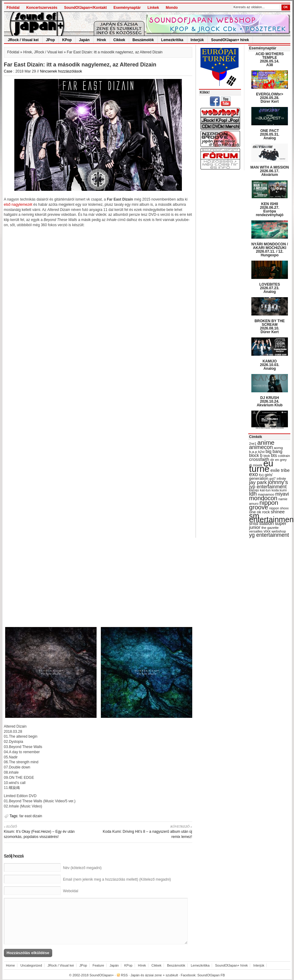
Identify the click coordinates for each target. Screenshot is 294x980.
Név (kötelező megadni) (82, 868)
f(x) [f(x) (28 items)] (261, 475)
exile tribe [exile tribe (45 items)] (280, 470)
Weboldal (71, 891)
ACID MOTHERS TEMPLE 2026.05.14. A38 (270, 59)
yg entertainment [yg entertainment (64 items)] (269, 535)
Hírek (101, 40)
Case (8, 71)
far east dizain (31, 816)
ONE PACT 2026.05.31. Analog (269, 134)
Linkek (153, 8)
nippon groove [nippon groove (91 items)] (264, 505)
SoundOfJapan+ (102, 975)
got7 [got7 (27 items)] (273, 479)
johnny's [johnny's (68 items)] (278, 482)
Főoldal (13, 8)
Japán (84, 40)
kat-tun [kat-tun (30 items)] (265, 490)
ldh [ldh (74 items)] (253, 494)
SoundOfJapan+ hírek (230, 40)
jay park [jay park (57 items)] (258, 482)
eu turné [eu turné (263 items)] (261, 466)
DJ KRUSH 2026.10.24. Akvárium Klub (270, 401)
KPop (67, 40)
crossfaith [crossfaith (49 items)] (259, 459)
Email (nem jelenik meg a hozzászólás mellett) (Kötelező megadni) (117, 879)
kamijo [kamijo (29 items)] (254, 490)
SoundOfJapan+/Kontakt (85, 8)
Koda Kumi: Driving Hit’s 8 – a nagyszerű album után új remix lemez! (147, 831)
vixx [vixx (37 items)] (267, 531)
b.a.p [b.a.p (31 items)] (253, 452)
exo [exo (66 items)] (254, 474)
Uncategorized (31, 965)
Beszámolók (143, 40)
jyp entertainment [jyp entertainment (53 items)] (268, 486)
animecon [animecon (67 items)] (261, 447)
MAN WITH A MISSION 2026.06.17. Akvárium (270, 171)
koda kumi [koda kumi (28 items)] (279, 490)
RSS (124, 975)
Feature (98, 965)
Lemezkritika (172, 40)
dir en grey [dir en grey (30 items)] (278, 460)
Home (11, 965)
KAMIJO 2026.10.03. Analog (269, 365)
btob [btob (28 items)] (267, 456)
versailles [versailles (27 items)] (256, 531)
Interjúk (197, 40)
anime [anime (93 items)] (266, 442)
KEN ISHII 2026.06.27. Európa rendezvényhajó (270, 209)
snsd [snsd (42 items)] (254, 523)
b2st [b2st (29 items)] (261, 452)
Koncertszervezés (42, 8)
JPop (50, 40)
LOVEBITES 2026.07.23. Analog (270, 288)
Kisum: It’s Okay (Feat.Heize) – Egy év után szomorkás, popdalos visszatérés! (49, 831)
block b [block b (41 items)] (256, 455)
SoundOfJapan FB (211, 975)
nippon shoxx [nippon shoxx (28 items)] (279, 508)
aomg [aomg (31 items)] (278, 448)
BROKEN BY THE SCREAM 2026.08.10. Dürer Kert (269, 326)
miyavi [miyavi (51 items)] (282, 494)
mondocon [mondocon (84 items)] (263, 498)
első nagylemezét (18, 205)
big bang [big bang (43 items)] (274, 451)
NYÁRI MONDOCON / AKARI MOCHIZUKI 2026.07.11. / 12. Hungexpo (270, 250)
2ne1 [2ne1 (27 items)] (253, 444)
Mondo (172, 8)
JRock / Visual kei (23, 40)
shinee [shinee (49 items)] (278, 512)
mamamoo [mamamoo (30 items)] (266, 494)
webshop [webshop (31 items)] (279, 531)
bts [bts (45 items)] (274, 455)
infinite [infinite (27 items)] (281, 479)
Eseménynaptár (127, 8)
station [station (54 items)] (267, 523)
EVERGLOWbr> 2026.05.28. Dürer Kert (269, 98)
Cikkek (119, 40)
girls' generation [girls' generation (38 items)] (261, 477)
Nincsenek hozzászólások (61, 71)
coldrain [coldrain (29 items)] (284, 456)
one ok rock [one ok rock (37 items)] (260, 512)
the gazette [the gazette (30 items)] (270, 528)
